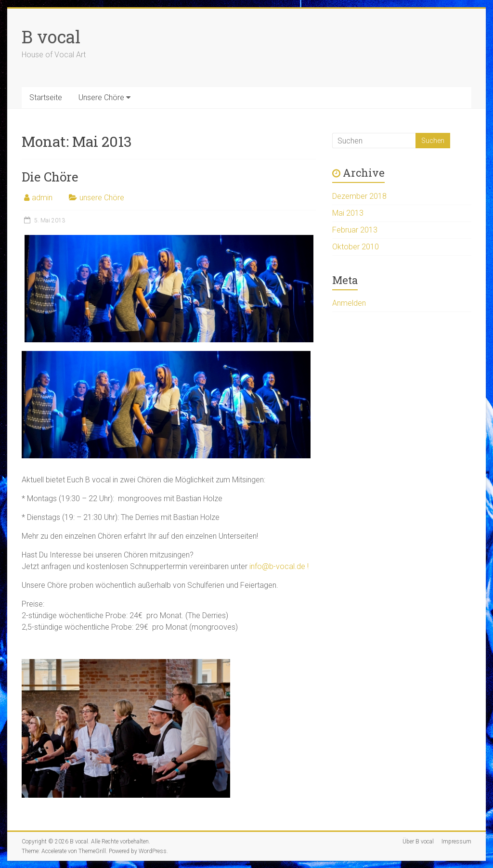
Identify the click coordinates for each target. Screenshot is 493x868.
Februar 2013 (355, 230)
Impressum (456, 842)
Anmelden (349, 303)
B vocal (51, 37)
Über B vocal (418, 842)
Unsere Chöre (101, 97)
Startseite (46, 97)
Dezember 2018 (359, 196)
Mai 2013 (348, 213)
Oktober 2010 (356, 247)
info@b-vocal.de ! (279, 566)
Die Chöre (50, 177)
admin (42, 198)
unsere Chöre (102, 198)
